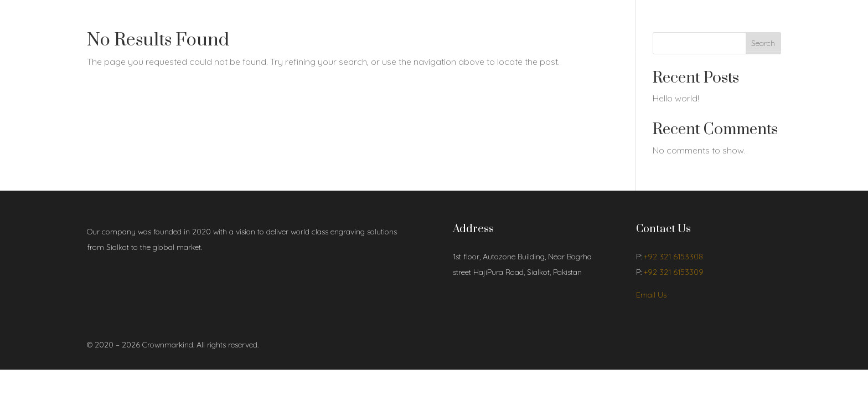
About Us (136, 26)
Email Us (651, 295)
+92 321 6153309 (674, 272)
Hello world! (676, 98)
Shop (174, 26)
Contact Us (225, 26)
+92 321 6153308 (673, 257)
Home (97, 26)
